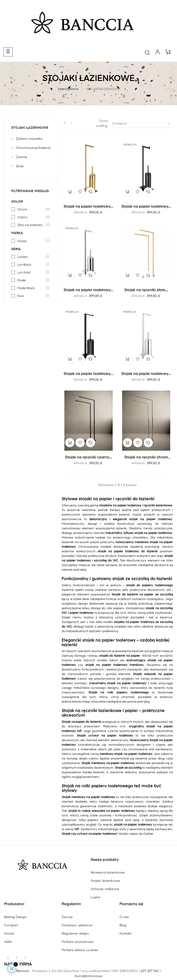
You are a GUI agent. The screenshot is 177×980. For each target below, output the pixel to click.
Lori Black (31, 265)
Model (31, 280)
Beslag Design (15, 917)
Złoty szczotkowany (31, 225)
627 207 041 (150, 971)
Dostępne (142, 124)
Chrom (31, 209)
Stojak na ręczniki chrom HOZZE (146, 458)
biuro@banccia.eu (88, 976)
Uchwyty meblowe (105, 889)
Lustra (96, 897)
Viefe (8, 942)
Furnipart (11, 925)
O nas (124, 917)
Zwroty (67, 917)
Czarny (31, 217)
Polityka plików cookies (80, 950)
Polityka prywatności (78, 942)
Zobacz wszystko (29, 139)
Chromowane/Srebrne (33, 148)
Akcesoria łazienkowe (108, 873)
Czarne (21, 157)
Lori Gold (31, 273)
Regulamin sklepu (75, 934)
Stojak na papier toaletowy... (88, 207)
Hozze (31, 241)
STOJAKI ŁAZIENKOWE (30, 128)
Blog (123, 925)
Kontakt (126, 934)
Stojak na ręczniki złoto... (146, 290)
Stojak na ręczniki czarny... (88, 458)
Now (31, 296)
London (31, 257)
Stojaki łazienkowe (105, 881)
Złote (20, 166)
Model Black (31, 288)
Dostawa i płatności (77, 925)
